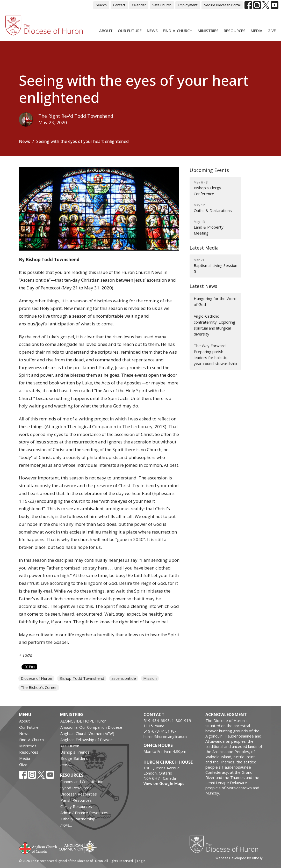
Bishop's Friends (75, 752)
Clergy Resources (76, 806)
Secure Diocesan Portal (222, 5)
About (106, 31)
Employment (188, 5)
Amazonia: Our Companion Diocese (91, 727)
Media (257, 31)
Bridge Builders (74, 758)
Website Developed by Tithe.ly (239, 858)
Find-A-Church (178, 31)
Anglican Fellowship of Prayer (86, 740)
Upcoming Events (209, 170)
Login (141, 861)
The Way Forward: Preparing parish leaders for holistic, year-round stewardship (215, 355)
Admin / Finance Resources (84, 813)
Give (272, 31)
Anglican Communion (78, 847)
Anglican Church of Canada (38, 848)
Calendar (139, 5)
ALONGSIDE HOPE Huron (83, 721)
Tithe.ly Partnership (78, 819)
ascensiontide (124, 678)
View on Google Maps (164, 783)
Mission (150, 678)
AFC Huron (70, 746)
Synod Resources (76, 788)
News (152, 31)
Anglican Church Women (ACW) (87, 733)
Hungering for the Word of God (215, 301)
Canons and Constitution (82, 782)
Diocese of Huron (36, 678)
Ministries (208, 31)
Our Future (130, 31)
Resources (235, 31)
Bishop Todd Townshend (82, 678)
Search (101, 5)
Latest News (203, 286)
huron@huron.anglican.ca (165, 736)
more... (66, 764)
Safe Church (162, 5)
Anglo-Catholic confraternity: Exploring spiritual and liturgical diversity (214, 325)
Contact (119, 5)
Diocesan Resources (79, 794)
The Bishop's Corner (39, 687)
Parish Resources (76, 800)
